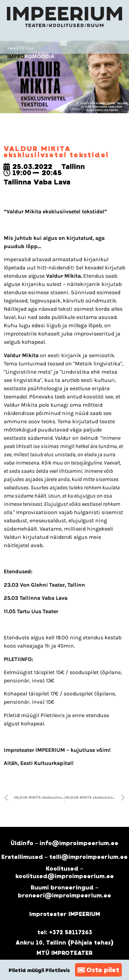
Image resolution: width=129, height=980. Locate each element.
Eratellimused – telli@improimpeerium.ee (65, 857)
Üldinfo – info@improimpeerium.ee (65, 843)
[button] (64, 43)
